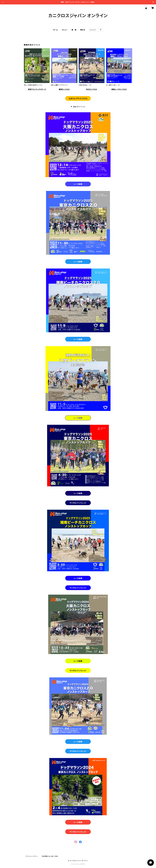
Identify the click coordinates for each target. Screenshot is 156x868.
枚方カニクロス (92, 89)
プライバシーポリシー (32, 856)
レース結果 (78, 184)
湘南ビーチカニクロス (119, 89)
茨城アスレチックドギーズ (37, 89)
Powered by (78, 864)
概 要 (74, 30)
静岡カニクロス (64, 89)
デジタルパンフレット (78, 503)
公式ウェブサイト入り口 (78, 99)
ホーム (55, 30)
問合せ (83, 30)
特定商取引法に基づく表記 (50, 856)
